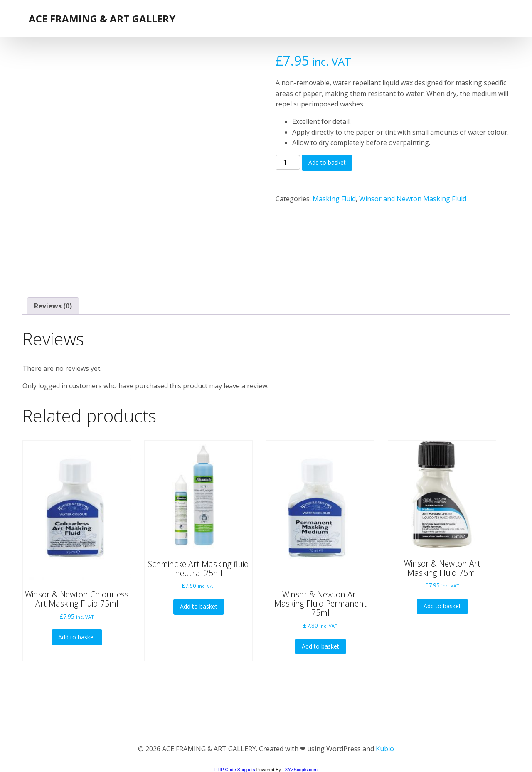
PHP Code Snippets (235, 770)
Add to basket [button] (77, 637)
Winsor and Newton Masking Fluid (413, 199)
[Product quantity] (288, 163)
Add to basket (327, 162)
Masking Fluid (334, 199)
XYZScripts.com (301, 770)
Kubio (385, 749)
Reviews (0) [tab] (53, 306)
